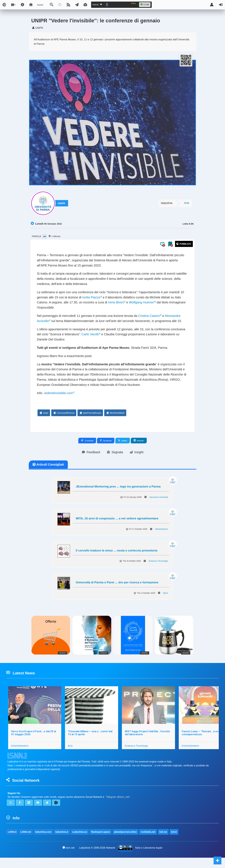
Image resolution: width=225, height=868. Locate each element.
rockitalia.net (183, 833)
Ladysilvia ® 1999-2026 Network (97, 858)
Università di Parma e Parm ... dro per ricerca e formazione (117, 582)
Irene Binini (116, 302)
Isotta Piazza (91, 297)
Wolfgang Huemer (141, 302)
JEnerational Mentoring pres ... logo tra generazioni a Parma (118, 486)
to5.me (202, 833)
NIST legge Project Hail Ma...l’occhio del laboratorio (147, 733)
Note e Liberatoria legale (149, 858)
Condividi (87, 441)
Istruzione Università (159, 497)
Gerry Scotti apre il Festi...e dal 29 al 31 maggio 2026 (34, 733)
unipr (44, 413)
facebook (106, 441)
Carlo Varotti (90, 334)
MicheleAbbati (115, 413)
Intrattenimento (20, 746)
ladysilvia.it (75, 833)
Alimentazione (161, 529)
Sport (165, 593)
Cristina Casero (149, 316)
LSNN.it (13, 833)
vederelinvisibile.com (58, 393)
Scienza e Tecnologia (158, 561)
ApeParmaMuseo (90, 413)
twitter (123, 441)
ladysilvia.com (52, 833)
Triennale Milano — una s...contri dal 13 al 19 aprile (90, 733)
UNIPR (62, 203)
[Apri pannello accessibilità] (22, 5)
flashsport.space (123, 833)
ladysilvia (167, 203)
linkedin (139, 441)
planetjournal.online (155, 833)
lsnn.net (69, 858)
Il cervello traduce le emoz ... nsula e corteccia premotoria (117, 550)
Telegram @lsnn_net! (118, 797)
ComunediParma (64, 413)
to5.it (12, 841)
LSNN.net (30, 833)
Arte (187, 203)
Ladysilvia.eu (97, 833)
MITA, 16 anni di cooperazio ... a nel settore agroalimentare (117, 518)
